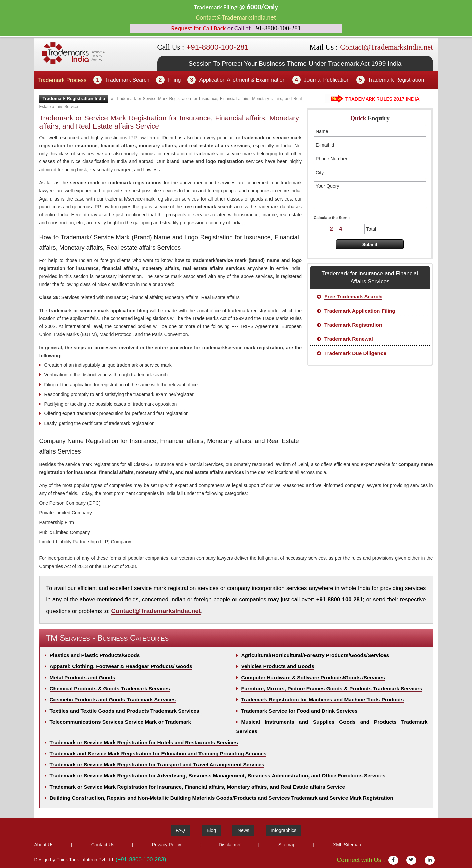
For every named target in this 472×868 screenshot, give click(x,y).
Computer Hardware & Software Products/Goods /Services (313, 677)
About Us (44, 845)
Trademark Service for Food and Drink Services (299, 711)
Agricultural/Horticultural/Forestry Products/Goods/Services (315, 655)
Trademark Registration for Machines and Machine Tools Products (323, 700)
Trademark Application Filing (360, 311)
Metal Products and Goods (83, 677)
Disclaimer (230, 845)
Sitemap (287, 845)
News (243, 830)
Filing (174, 80)
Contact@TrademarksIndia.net (236, 17)
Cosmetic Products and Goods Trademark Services (113, 700)
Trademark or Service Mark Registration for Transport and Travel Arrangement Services (157, 765)
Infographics (284, 830)
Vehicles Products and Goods (278, 666)
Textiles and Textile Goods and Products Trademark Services (125, 711)
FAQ (180, 830)
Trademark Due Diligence (355, 353)
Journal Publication (327, 80)
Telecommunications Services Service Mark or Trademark (121, 722)
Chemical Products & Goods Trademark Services (110, 689)
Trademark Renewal (349, 339)
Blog (211, 830)
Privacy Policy (166, 845)
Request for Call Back (199, 28)
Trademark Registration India (74, 98)
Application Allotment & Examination (242, 80)
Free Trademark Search (353, 297)
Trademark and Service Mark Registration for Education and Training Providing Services (158, 753)
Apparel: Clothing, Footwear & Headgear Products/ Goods (121, 666)
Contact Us (103, 845)
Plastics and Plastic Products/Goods (95, 655)
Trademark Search (127, 80)
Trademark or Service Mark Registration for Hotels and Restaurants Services (144, 742)
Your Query (370, 195)
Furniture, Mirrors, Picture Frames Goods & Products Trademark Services (332, 689)
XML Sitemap (347, 845)
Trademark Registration (396, 80)
